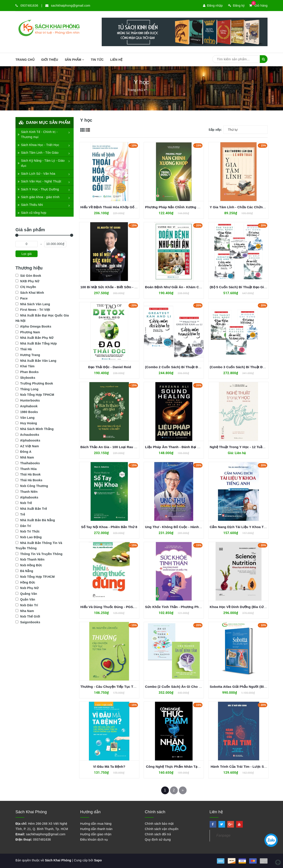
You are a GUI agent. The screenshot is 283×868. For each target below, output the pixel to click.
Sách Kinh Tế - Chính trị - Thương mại (38, 135)
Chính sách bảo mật (159, 824)
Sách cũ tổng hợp (32, 213)
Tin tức (97, 60)
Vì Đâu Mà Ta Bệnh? (109, 767)
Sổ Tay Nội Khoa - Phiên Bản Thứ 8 (109, 527)
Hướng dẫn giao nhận (96, 834)
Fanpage (224, 835)
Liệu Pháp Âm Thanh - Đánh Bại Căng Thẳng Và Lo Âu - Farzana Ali (199, 447)
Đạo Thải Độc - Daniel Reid (109, 367)
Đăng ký (236, 6)
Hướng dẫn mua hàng (96, 824)
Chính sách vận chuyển (162, 829)
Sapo (98, 860)
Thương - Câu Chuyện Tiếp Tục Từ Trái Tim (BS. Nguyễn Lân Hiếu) (134, 687)
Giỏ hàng (258, 6)
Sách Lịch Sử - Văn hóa (36, 174)
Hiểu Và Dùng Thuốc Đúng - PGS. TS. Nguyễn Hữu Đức (125, 607)
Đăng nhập (213, 6)
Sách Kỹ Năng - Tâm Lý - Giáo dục (41, 163)
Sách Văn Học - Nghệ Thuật (39, 181)
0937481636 (29, 6)
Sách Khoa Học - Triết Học (38, 145)
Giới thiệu (50, 60)
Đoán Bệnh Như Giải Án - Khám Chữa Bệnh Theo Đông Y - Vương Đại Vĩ (203, 287)
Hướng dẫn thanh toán (96, 829)
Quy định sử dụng (158, 840)
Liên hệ (117, 60)
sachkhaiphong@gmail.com (71, 6)
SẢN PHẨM (75, 60)
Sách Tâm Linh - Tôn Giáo (38, 153)
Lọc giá (26, 254)
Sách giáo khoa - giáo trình (39, 197)
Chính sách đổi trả (158, 834)
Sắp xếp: (215, 130)
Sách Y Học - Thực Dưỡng (38, 189)
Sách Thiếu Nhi (30, 205)
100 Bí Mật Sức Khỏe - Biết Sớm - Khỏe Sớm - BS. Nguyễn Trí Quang (135, 287)
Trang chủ (25, 60)
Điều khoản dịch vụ (94, 840)
